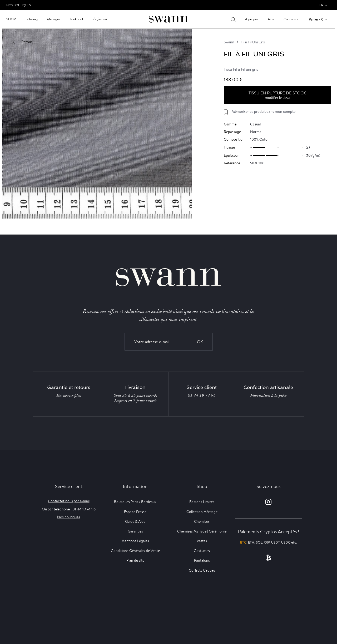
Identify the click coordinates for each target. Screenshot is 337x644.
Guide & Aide (135, 521)
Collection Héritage (202, 512)
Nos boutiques (69, 517)
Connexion (291, 19)
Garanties (135, 531)
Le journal (100, 19)
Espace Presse (135, 512)
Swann (229, 42)
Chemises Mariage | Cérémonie (202, 531)
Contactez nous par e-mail (69, 501)
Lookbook (77, 19)
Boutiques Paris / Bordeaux (135, 502)
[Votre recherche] (233, 19)
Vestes (202, 541)
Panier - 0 (316, 19)
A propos (252, 19)
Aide (271, 19)
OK (200, 342)
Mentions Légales (135, 541)
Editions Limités (202, 502)
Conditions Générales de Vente (135, 551)
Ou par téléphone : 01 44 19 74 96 (69, 509)
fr (321, 5)
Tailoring (31, 19)
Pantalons (202, 560)
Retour (23, 42)
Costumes (202, 551)
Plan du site (135, 560)
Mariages (54, 19)
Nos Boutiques (19, 5)
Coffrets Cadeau (202, 570)
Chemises (202, 521)
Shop (11, 19)
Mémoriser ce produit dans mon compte (264, 111)
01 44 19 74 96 (202, 395)
